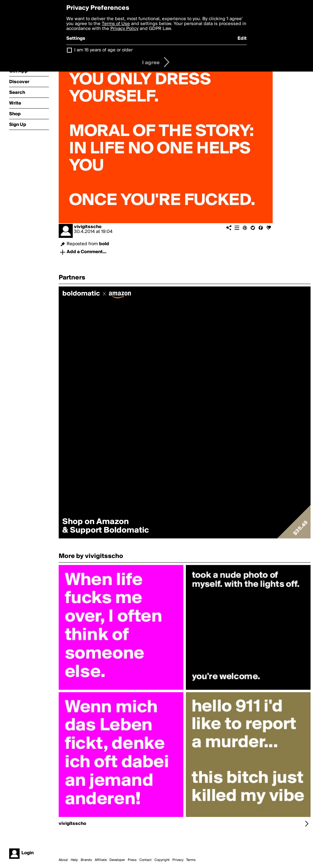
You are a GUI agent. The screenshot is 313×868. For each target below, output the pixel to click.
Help (74, 860)
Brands (86, 860)
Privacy (178, 860)
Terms (191, 860)
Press (132, 860)
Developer (117, 860)
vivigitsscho (88, 227)
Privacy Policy (124, 29)
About (63, 860)
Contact (145, 860)
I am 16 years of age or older (103, 50)
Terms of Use (116, 24)
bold (104, 244)
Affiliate (101, 860)
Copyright (162, 860)
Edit (242, 39)
